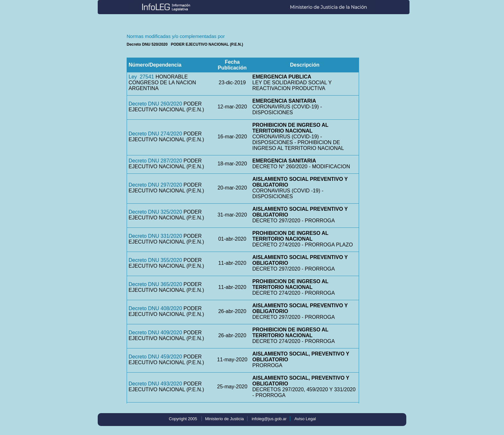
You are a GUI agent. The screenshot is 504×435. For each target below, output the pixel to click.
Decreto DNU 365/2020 (155, 284)
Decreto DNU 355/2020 (155, 260)
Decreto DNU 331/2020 (155, 236)
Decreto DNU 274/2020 (155, 134)
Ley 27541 (141, 77)
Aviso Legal (305, 419)
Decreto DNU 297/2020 (155, 185)
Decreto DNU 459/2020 (155, 357)
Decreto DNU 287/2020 (155, 161)
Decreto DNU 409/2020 (155, 333)
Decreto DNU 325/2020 (155, 212)
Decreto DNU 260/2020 (155, 104)
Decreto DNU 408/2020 (155, 308)
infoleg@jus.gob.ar (269, 419)
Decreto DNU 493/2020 (155, 384)
